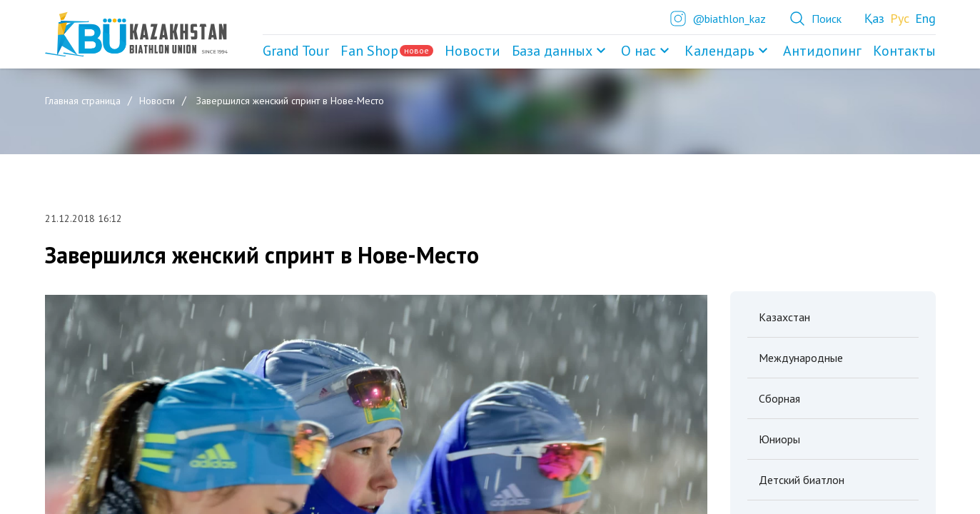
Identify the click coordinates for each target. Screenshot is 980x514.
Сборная (779, 398)
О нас (647, 51)
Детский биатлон (802, 480)
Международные (801, 358)
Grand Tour (296, 51)
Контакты (904, 51)
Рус (900, 18)
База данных (561, 51)
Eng (925, 18)
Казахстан (784, 317)
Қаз (874, 18)
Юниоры (779, 439)
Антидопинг (822, 51)
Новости (473, 51)
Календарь (728, 51)
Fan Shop (387, 51)
